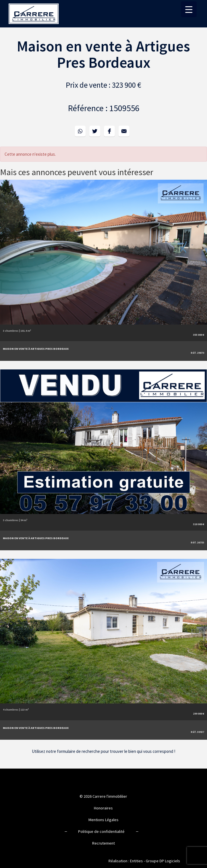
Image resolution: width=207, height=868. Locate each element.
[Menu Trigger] (189, 9)
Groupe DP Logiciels (163, 861)
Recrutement (103, 843)
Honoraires (103, 808)
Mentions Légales (103, 820)
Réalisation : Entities (126, 861)
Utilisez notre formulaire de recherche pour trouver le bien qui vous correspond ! (103, 751)
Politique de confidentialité (101, 831)
